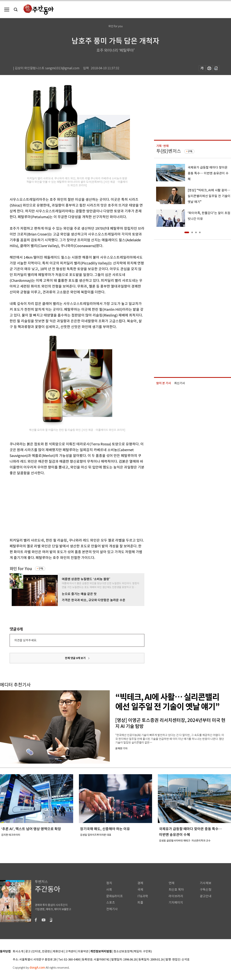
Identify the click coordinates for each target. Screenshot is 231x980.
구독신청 (206, 890)
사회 (109, 890)
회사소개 (18, 952)
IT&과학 (143, 896)
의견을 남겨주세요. (26, 640)
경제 (140, 883)
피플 (140, 903)
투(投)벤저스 (169, 151)
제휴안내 (58, 952)
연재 (172, 883)
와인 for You (21, 569)
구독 (41, 569)
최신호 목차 (176, 890)
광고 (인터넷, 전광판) (38, 952)
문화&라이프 (115, 896)
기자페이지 (176, 903)
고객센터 (71, 952)
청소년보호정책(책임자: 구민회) (133, 952)
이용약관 (83, 952)
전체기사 (112, 909)
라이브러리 (176, 896)
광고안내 (206, 896)
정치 (109, 883)
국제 (140, 890)
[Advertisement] (67, 506)
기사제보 (206, 883)
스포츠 (111, 903)
